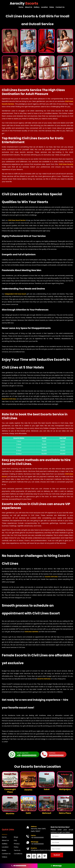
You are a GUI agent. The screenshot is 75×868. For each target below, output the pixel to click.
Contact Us (60, 7)
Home (21, 7)
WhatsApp (56, 866)
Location (45, 7)
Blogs (16, 837)
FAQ (15, 840)
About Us (29, 7)
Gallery (37, 7)
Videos (4, 857)
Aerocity (24, 3)
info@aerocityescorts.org (41, 850)
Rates (52, 7)
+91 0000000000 (37, 837)
